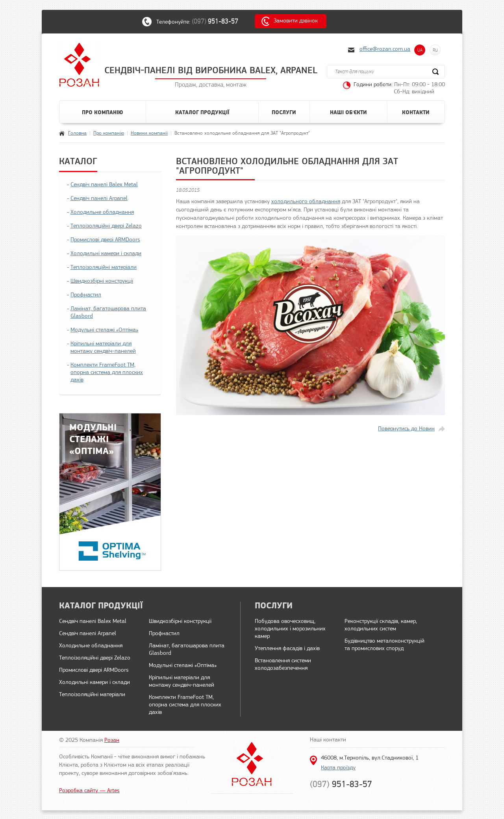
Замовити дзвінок (296, 21)
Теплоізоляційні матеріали (104, 268)
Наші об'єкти (348, 113)
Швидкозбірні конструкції (102, 281)
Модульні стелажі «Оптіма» (104, 330)
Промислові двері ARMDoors (105, 240)
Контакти (416, 113)
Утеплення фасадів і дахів (287, 649)
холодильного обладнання (306, 202)
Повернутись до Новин (406, 429)
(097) (219, 21)
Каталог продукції (202, 113)
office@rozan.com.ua (385, 49)
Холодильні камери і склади (106, 254)
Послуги (284, 113)
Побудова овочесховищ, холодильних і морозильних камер (290, 629)
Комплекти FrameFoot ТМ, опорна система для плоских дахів (107, 373)
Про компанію (103, 113)
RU (435, 50)
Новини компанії (149, 133)
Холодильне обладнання (102, 212)
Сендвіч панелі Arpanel (99, 199)
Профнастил (86, 295)
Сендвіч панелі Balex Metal (104, 185)
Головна (77, 133)
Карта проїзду (338, 768)
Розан (112, 740)
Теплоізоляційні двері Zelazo (106, 226)
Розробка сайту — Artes (89, 791)
